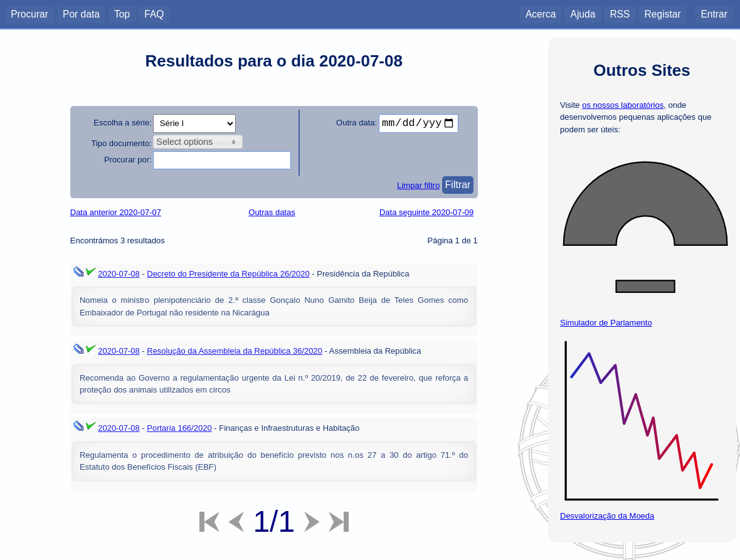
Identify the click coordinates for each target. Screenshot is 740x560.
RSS (620, 13)
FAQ (154, 13)
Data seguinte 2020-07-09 (426, 212)
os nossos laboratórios (623, 105)
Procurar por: (128, 160)
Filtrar (458, 185)
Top (122, 13)
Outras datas (272, 212)
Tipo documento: (121, 143)
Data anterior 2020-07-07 (116, 212)
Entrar (714, 13)
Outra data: (357, 123)
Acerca (541, 13)
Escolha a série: (123, 123)
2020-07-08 (119, 274)
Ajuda (583, 13)
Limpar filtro (418, 185)
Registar (663, 13)
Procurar (29, 13)
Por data (81, 13)
